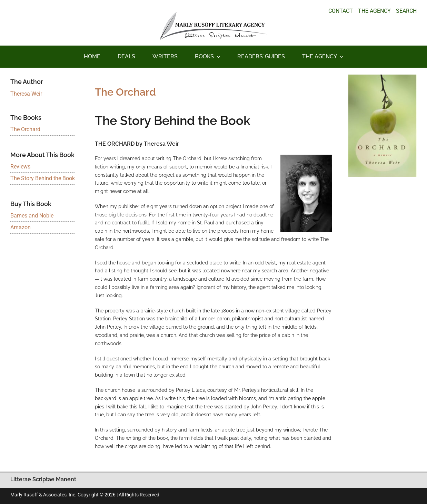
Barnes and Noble (32, 216)
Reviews (20, 167)
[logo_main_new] (213, 14)
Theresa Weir (26, 94)
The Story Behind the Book (43, 178)
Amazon (21, 227)
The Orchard (25, 129)
